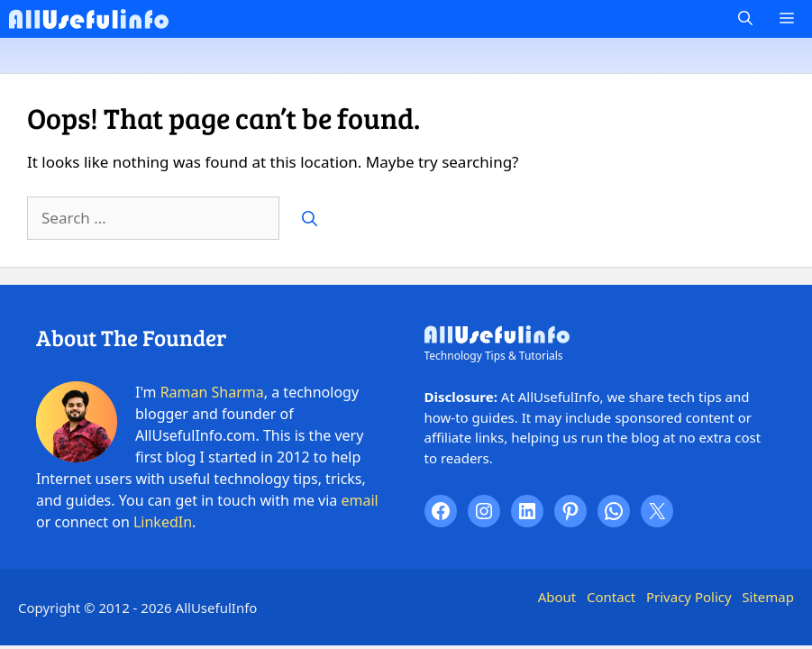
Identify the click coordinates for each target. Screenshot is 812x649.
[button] (745, 19)
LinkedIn (163, 522)
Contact (611, 597)
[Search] (310, 218)
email (360, 500)
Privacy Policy (689, 597)
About (557, 597)
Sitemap (768, 597)
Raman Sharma (212, 392)
